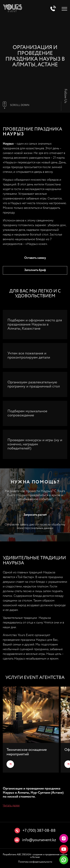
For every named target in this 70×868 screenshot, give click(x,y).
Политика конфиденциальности (35, 862)
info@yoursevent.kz (39, 840)
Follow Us (66, 96)
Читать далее (11, 806)
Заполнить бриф (35, 270)
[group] (31, 730)
